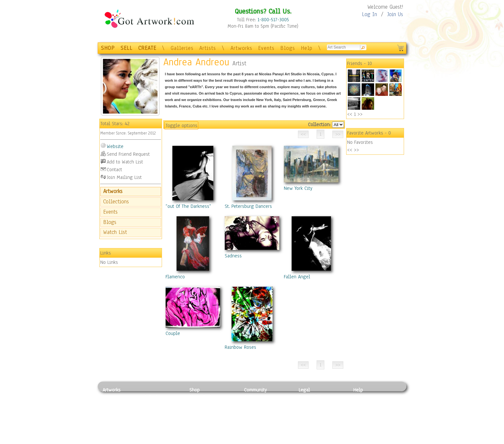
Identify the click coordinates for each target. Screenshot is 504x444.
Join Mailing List (124, 177)
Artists (208, 48)
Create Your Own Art (210, 440)
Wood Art (154, 412)
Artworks (241, 48)
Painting (111, 397)
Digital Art (113, 419)
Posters (197, 412)
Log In (369, 14)
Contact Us (364, 397)
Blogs (288, 48)
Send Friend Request (128, 154)
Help (307, 48)
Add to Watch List (125, 162)
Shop (194, 390)
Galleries (182, 48)
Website (115, 146)
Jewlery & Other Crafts (164, 441)
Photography (116, 404)
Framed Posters (205, 404)
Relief (150, 397)
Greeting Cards (205, 419)
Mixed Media (116, 426)
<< (350, 114)
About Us (363, 412)
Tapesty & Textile (162, 426)
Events (266, 48)
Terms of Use (312, 404)
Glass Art (153, 433)
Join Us (395, 14)
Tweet (360, 440)
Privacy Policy (313, 397)
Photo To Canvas (206, 397)
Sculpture (113, 433)
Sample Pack (366, 404)
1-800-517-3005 (273, 20)
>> (360, 114)
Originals (199, 433)
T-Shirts (198, 426)
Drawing (111, 412)
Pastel (151, 404)
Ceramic (153, 419)
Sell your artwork (262, 426)
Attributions (309, 412)
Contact (114, 170)
